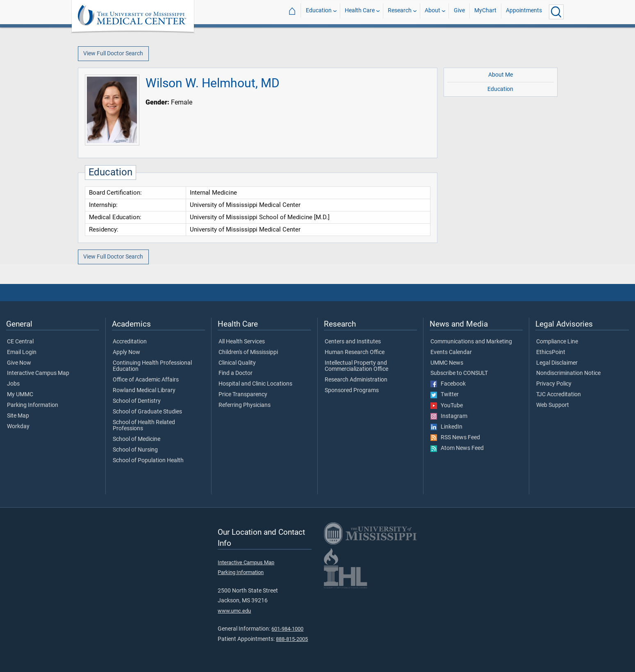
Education (319, 12)
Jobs (13, 384)
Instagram (449, 416)
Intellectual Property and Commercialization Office (356, 366)
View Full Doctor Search (113, 53)
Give (459, 12)
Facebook (448, 384)
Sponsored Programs (352, 390)
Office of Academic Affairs (146, 380)
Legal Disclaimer (557, 363)
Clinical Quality (237, 363)
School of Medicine (137, 439)
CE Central (20, 342)
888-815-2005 (292, 639)
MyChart (485, 12)
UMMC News (447, 363)
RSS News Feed (455, 438)
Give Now (19, 363)
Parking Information (33, 405)
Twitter (445, 395)
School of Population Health (148, 461)
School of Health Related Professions (144, 426)
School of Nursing (135, 450)
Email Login (22, 352)
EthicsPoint (551, 352)
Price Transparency (243, 395)
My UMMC (20, 395)
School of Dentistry (137, 401)
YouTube (447, 406)
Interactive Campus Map (38, 373)
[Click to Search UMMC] (556, 12)
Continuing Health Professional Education (152, 366)
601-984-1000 (287, 629)
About (432, 12)
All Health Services (242, 342)
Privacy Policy (554, 384)
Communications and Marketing (471, 342)
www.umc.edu (234, 611)
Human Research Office (355, 352)
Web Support (553, 405)
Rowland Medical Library (144, 390)
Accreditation (130, 342)
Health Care (360, 12)
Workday (18, 427)
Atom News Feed (457, 448)
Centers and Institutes (353, 342)
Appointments (524, 12)
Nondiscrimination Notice (568, 373)
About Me (501, 75)
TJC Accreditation (559, 395)
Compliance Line (557, 342)
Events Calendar (451, 352)
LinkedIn (446, 427)
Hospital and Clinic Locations (255, 384)
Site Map (18, 416)
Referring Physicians (245, 405)
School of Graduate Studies (147, 412)
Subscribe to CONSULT (459, 373)
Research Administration (356, 380)
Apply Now (126, 352)
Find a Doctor (236, 373)
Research (400, 12)
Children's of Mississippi (248, 352)
